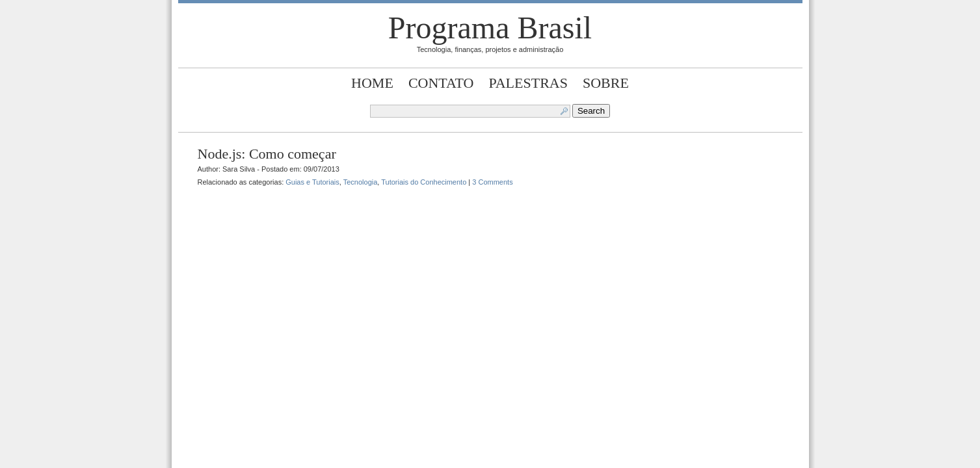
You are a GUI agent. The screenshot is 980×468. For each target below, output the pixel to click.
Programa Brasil (490, 28)
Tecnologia (361, 182)
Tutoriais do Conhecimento (424, 182)
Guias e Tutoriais (312, 182)
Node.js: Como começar (267, 154)
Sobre (606, 83)
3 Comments (492, 182)
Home (372, 83)
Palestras (528, 83)
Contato (441, 83)
